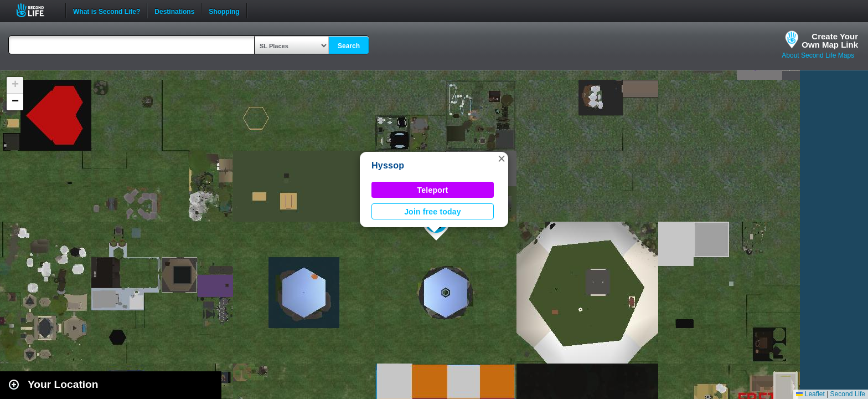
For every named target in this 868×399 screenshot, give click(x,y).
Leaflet (810, 394)
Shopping (224, 11)
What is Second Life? (107, 11)
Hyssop (388, 165)
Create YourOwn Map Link (830, 40)
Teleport (433, 190)
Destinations (174, 11)
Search (349, 46)
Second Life (36, 10)
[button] (502, 158)
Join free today (433, 212)
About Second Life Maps (818, 55)
